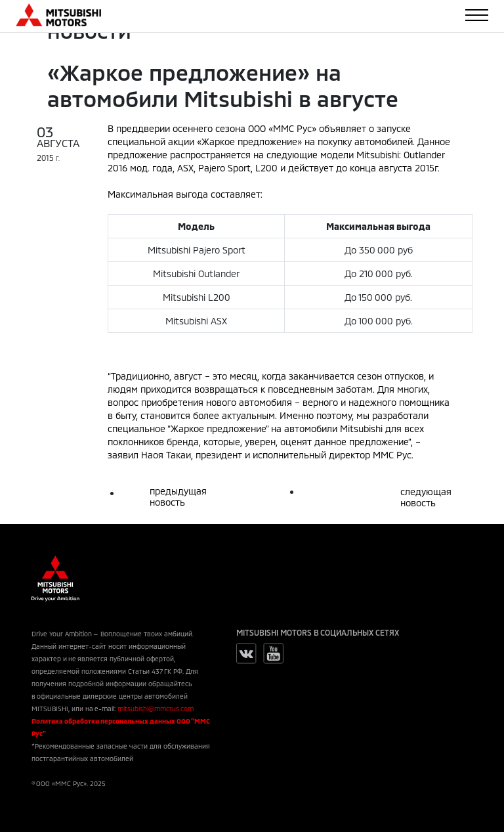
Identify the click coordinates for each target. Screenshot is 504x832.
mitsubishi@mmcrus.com (156, 709)
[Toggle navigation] (477, 15)
